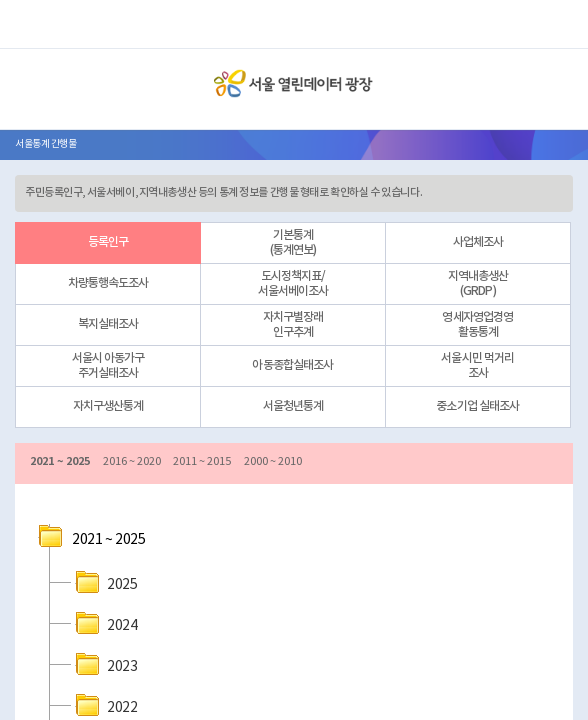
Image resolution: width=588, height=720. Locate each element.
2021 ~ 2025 (60, 461)
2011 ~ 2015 (202, 461)
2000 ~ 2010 (273, 461)
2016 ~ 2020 (132, 461)
